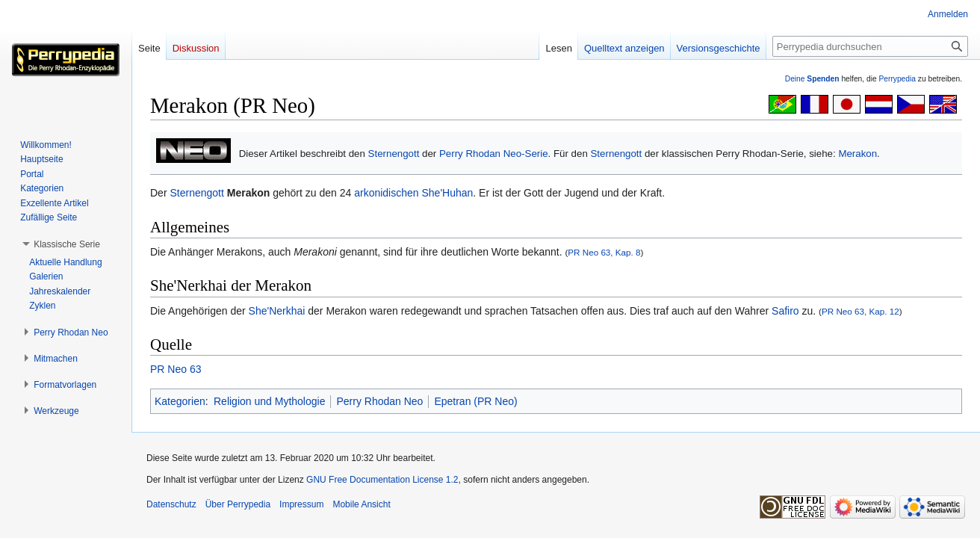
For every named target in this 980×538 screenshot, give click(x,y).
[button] (67, 244)
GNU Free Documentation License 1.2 (382, 480)
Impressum (301, 504)
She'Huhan (447, 193)
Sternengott (394, 154)
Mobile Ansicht (361, 504)
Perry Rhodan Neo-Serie (494, 154)
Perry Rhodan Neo (379, 401)
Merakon (857, 154)
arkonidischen (386, 193)
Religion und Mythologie (269, 401)
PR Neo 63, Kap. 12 (860, 311)
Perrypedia (897, 79)
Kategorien (180, 401)
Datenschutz (171, 504)
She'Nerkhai (277, 311)
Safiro (785, 311)
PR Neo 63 (176, 369)
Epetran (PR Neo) (475, 401)
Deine (812, 79)
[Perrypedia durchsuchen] (870, 46)
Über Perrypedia (238, 504)
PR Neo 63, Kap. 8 (604, 252)
